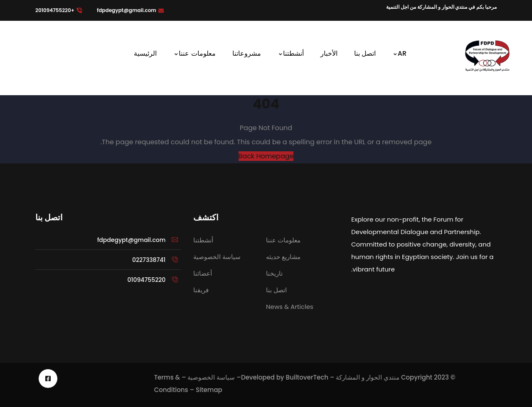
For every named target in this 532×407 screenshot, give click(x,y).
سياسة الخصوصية (211, 377)
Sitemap (209, 390)
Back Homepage (266, 156)
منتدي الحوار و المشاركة (368, 377)
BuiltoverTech (307, 377)
